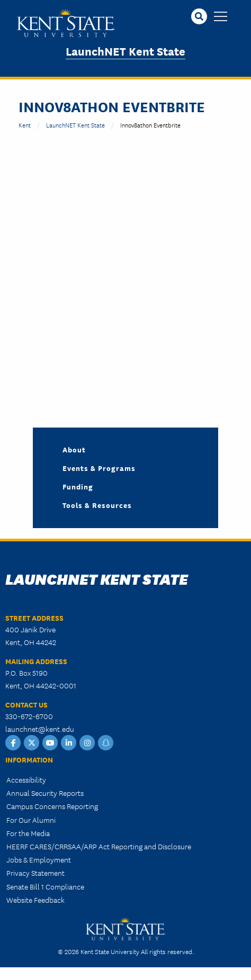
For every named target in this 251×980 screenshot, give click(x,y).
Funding (78, 486)
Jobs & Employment (39, 859)
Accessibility (26, 779)
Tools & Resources (97, 505)
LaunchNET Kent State (125, 51)
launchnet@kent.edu (40, 729)
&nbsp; (114, 273)
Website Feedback (35, 900)
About (74, 449)
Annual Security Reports (45, 793)
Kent (25, 125)
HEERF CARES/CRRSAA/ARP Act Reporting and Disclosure (99, 846)
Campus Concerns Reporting (52, 806)
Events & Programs (99, 468)
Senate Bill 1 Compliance (45, 886)
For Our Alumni (31, 820)
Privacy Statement (35, 873)
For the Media (28, 833)
